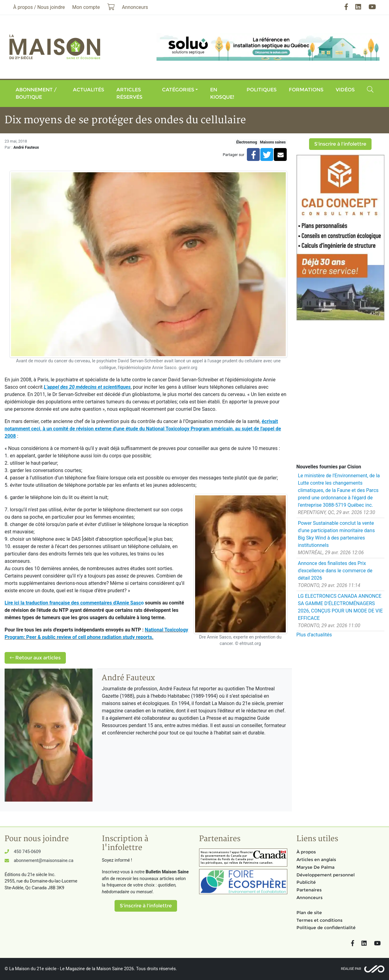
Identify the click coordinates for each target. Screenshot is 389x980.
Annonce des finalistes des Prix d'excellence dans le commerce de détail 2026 (335, 571)
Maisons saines (273, 142)
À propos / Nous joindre (39, 7)
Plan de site (309, 913)
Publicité (306, 882)
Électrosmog (247, 142)
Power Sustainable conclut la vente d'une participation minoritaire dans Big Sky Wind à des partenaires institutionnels (336, 534)
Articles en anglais (316, 860)
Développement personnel (326, 875)
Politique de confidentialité (326, 928)
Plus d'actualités (314, 635)
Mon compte (86, 7)
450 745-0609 (27, 852)
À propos (306, 852)
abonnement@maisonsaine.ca (43, 861)
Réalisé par (351, 969)
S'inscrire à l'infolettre (340, 144)
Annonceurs (310, 898)
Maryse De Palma (315, 867)
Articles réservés (129, 93)
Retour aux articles (35, 658)
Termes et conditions (319, 920)
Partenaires (309, 890)
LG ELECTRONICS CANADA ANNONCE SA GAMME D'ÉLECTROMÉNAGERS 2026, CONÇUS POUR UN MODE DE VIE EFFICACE (340, 607)
